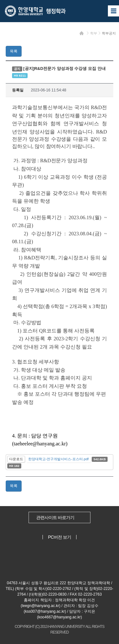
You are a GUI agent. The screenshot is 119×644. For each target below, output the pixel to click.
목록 (14, 51)
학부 (94, 33)
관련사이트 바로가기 (55, 517)
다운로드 (16, 459)
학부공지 (109, 33)
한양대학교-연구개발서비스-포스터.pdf (59, 459)
